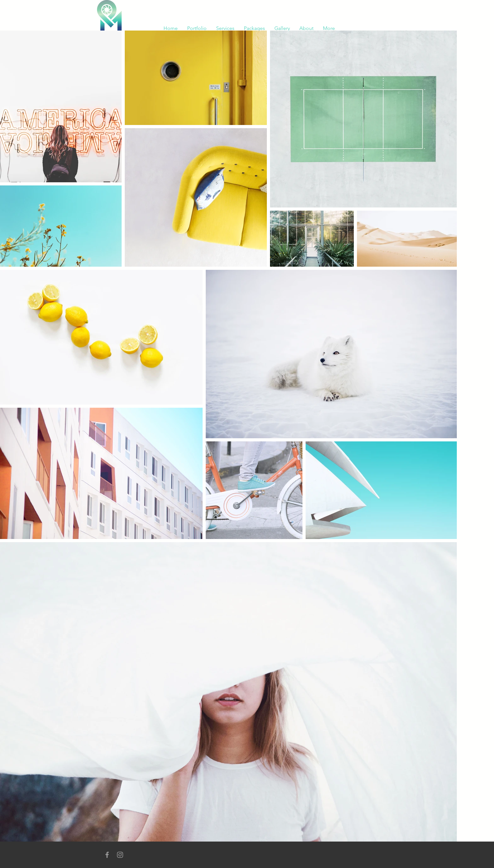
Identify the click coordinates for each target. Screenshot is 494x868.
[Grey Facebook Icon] (107, 855)
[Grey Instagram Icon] (120, 855)
